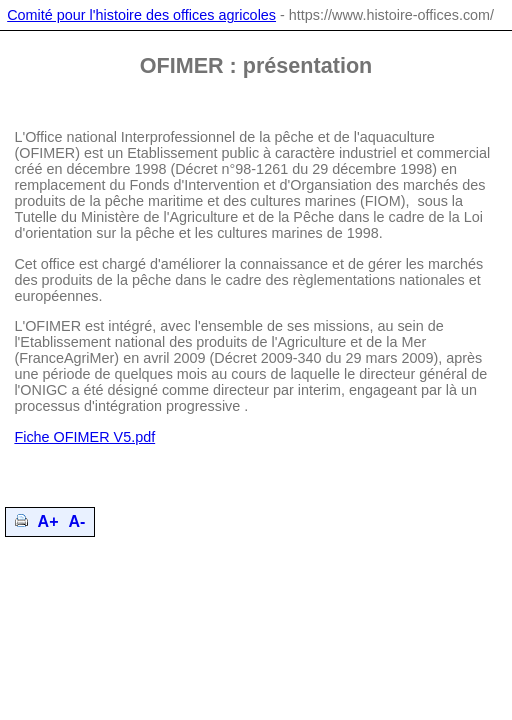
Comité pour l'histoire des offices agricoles (141, 15)
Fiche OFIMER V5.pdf (84, 437)
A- (77, 521)
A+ (48, 521)
